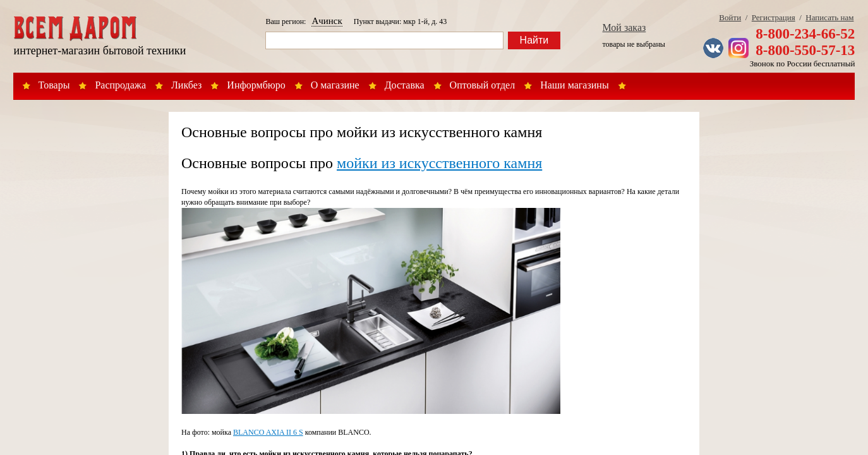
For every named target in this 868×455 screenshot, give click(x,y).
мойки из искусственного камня (439, 163)
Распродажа (120, 85)
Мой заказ (624, 27)
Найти (534, 40)
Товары (54, 85)
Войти (730, 17)
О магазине (335, 85)
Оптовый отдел (483, 85)
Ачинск (327, 21)
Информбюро (256, 85)
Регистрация (774, 17)
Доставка (405, 85)
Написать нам (829, 17)
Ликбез (186, 85)
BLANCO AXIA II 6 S (268, 432)
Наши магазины (575, 85)
